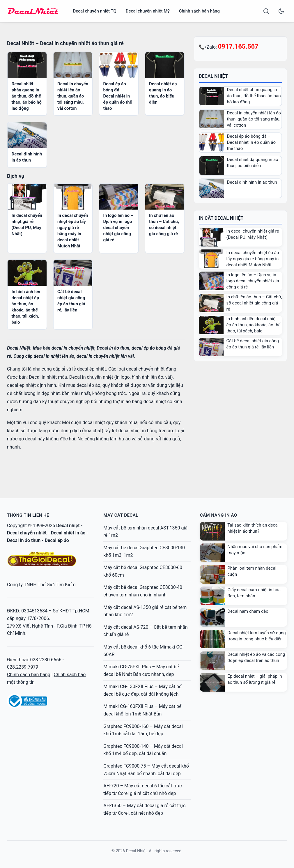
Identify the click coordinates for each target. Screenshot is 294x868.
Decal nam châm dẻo (248, 611)
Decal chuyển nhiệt (27, 533)
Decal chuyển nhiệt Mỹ (148, 11)
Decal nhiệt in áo (68, 533)
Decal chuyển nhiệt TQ (94, 11)
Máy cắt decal (121, 515)
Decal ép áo (57, 540)
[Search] (266, 11)
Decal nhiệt (68, 526)
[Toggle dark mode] (281, 11)
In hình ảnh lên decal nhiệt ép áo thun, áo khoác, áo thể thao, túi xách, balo (254, 325)
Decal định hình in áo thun (252, 182)
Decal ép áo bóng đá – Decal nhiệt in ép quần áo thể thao (118, 96)
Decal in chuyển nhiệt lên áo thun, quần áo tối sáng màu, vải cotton (73, 96)
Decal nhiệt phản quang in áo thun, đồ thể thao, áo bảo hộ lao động (27, 96)
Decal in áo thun (24, 540)
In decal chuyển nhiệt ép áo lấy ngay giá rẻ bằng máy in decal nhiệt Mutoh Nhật (253, 259)
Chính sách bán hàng (199, 11)
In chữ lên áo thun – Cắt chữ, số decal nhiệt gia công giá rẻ (254, 303)
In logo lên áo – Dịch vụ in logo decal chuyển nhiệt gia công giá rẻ (118, 228)
